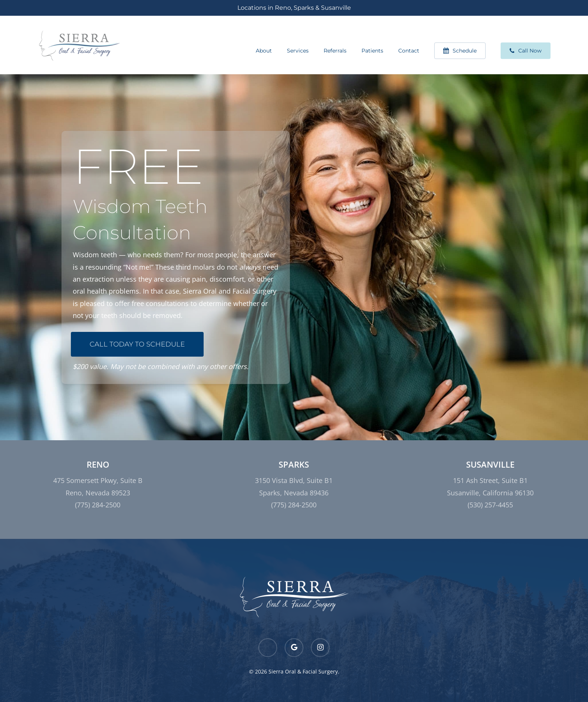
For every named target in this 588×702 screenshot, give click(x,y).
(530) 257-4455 (490, 505)
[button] (137, 344)
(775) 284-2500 (98, 505)
